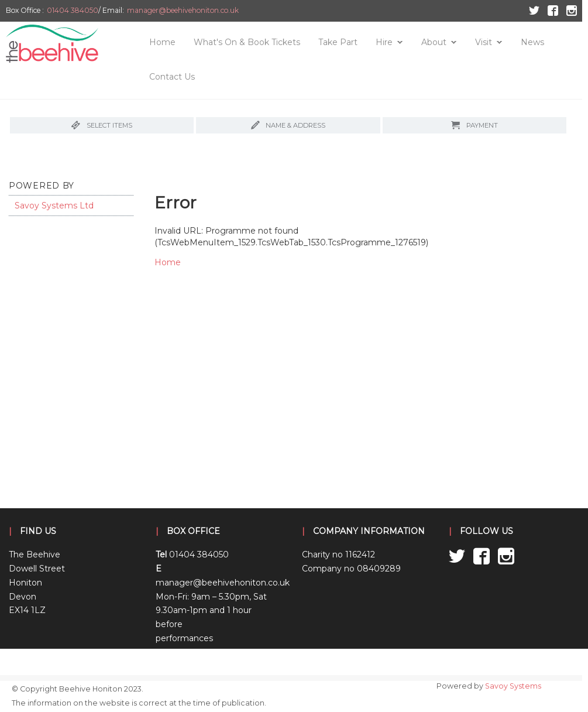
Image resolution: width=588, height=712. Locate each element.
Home (162, 42)
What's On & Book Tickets (247, 42)
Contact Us (172, 77)
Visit (484, 42)
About (434, 42)
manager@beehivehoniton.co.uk (183, 10)
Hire (384, 42)
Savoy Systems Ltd (54, 206)
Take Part (338, 42)
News (532, 42)
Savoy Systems (513, 686)
